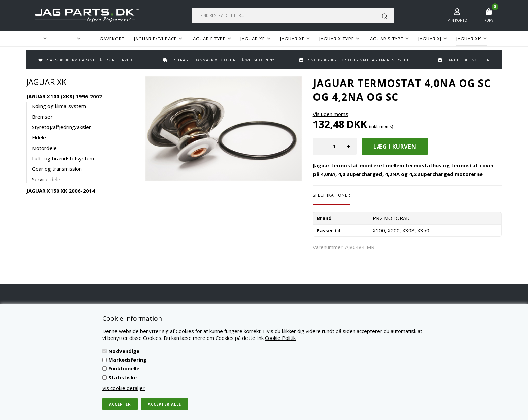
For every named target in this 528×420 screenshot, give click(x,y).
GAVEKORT (112, 39)
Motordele (44, 148)
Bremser (42, 117)
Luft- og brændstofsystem (63, 158)
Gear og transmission (57, 169)
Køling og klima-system (59, 106)
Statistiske (123, 377)
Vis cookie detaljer (124, 388)
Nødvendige (124, 351)
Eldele (39, 137)
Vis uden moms (331, 114)
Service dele (46, 179)
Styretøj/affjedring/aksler (61, 127)
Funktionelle (124, 368)
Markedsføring (127, 360)
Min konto (457, 20)
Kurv (489, 20)
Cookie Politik (280, 338)
